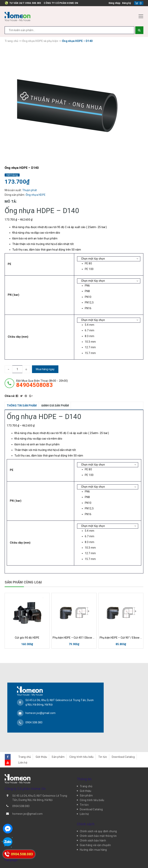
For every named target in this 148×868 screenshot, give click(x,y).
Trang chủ (25, 745)
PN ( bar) (13, 295)
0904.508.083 (33, 3)
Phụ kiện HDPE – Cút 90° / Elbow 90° (121, 638)
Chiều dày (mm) (18, 337)
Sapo (109, 861)
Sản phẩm (58, 745)
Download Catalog (123, 745)
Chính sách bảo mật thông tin (98, 824)
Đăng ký (127, 3)
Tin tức (103, 745)
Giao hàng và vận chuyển (95, 833)
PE (10, 264)
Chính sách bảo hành (93, 829)
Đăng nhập (114, 3)
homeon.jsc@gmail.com (41, 707)
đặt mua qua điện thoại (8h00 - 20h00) (42, 383)
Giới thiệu (41, 745)
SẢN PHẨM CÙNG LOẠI (23, 582)
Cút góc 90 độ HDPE (27, 638)
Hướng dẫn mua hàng (93, 838)
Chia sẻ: (10, 396)
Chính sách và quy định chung (98, 819)
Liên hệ (23, 751)
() (141, 3)
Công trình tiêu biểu (82, 745)
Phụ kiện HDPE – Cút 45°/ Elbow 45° (74, 638)
